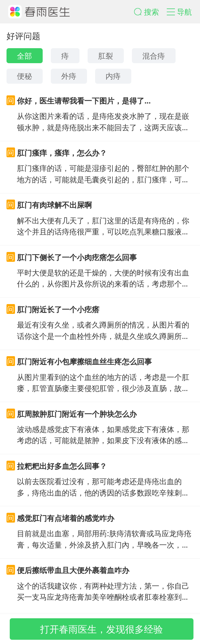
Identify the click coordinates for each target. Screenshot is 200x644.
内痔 (113, 76)
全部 (24, 56)
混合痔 (154, 56)
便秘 (24, 76)
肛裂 (106, 56)
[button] (150, 12)
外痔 (69, 76)
